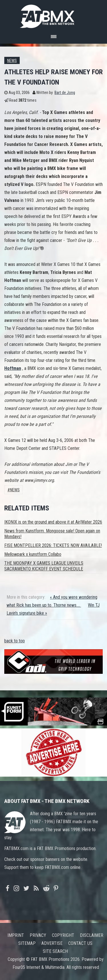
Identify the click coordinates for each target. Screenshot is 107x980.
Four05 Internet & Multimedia (39, 967)
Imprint (16, 935)
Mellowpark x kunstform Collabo (33, 554)
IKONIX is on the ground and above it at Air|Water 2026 (53, 522)
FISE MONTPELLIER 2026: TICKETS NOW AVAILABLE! (53, 545)
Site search (55, 951)
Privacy (38, 935)
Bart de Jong (65, 93)
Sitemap (27, 943)
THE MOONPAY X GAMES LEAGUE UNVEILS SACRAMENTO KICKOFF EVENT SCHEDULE (44, 566)
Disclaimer (92, 935)
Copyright (63, 935)
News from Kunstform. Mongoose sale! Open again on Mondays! (52, 534)
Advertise (52, 943)
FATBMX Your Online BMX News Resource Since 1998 (54, 15)
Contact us (80, 943)
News (12, 61)
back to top (15, 641)
